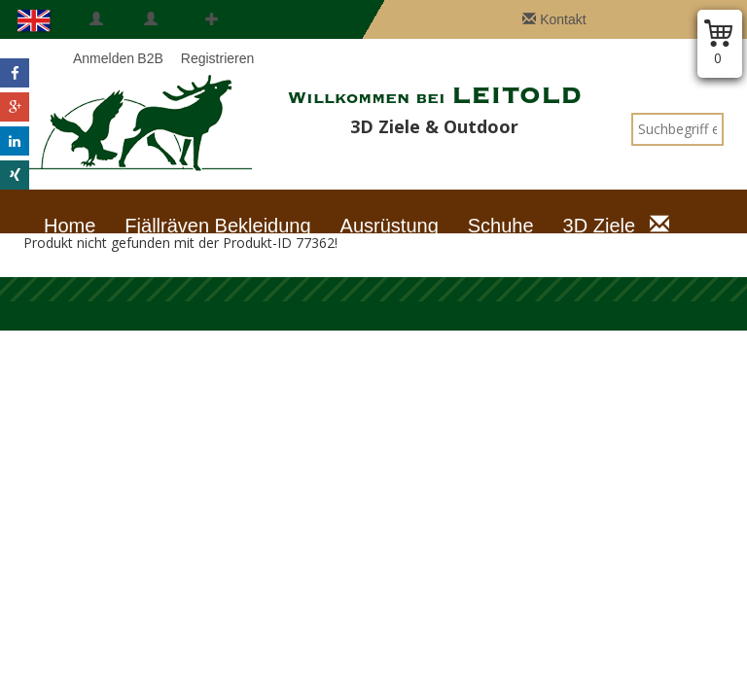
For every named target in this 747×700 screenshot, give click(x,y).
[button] (15, 73)
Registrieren (212, 39)
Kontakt (554, 19)
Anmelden (96, 39)
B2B (150, 39)
